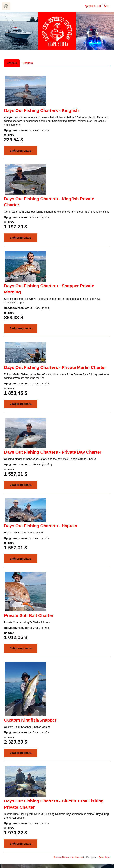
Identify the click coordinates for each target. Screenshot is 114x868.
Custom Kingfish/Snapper (30, 720)
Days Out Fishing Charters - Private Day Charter (53, 452)
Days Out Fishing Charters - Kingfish (41, 110)
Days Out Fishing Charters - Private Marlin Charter (55, 367)
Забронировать (21, 151)
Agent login (104, 857)
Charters (12, 63)
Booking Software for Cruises (68, 857)
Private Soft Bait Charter (29, 615)
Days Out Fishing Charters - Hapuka (41, 526)
